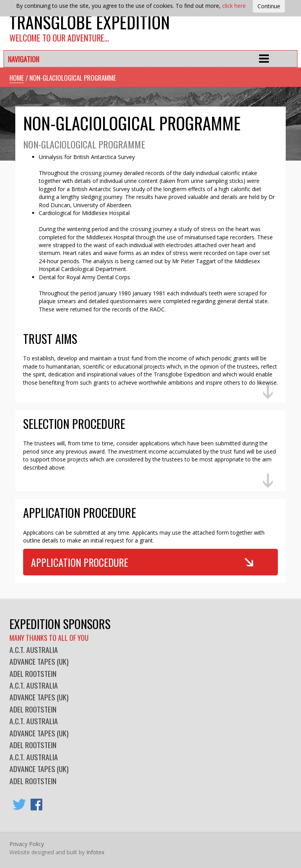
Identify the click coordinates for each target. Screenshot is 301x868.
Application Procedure (80, 562)
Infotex (95, 852)
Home (17, 78)
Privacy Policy (27, 844)
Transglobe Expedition (90, 22)
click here (234, 6)
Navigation (24, 59)
